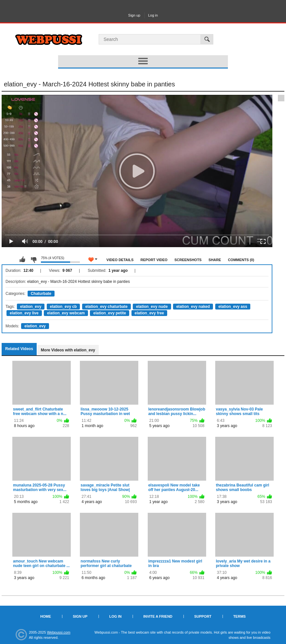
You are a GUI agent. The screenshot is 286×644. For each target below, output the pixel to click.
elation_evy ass (233, 307)
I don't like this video (33, 259)
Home (46, 616)
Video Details (120, 260)
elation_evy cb (63, 307)
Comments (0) (241, 260)
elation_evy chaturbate (106, 307)
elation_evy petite (110, 313)
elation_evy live (24, 313)
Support (203, 616)
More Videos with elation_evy (68, 350)
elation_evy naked (193, 307)
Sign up (134, 15)
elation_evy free (149, 313)
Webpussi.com (59, 632)
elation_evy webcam (66, 313)
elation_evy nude (152, 307)
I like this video (22, 259)
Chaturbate (41, 294)
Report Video (154, 260)
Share (215, 260)
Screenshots (188, 260)
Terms (239, 616)
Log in (153, 15)
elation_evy (31, 307)
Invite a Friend (158, 616)
